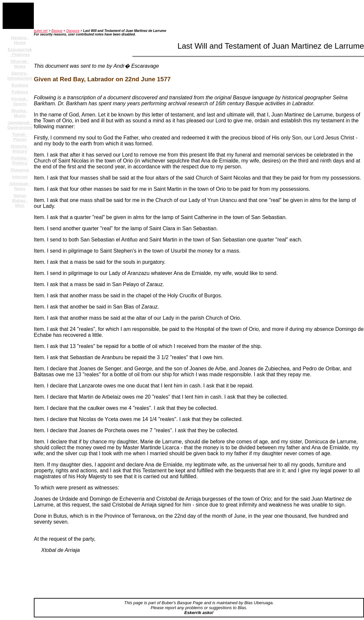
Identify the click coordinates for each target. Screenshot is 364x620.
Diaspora (20, 170)
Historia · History (20, 149)
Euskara (20, 85)
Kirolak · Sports (20, 101)
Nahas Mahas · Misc (20, 200)
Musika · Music (20, 113)
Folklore (20, 92)
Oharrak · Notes (20, 64)
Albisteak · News (20, 186)
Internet (20, 177)
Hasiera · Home (20, 40)
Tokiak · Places (20, 137)
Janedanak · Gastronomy (20, 125)
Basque (57, 31)
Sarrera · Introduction (20, 76)
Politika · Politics (20, 161)
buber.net (41, 31)
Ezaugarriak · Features (20, 52)
